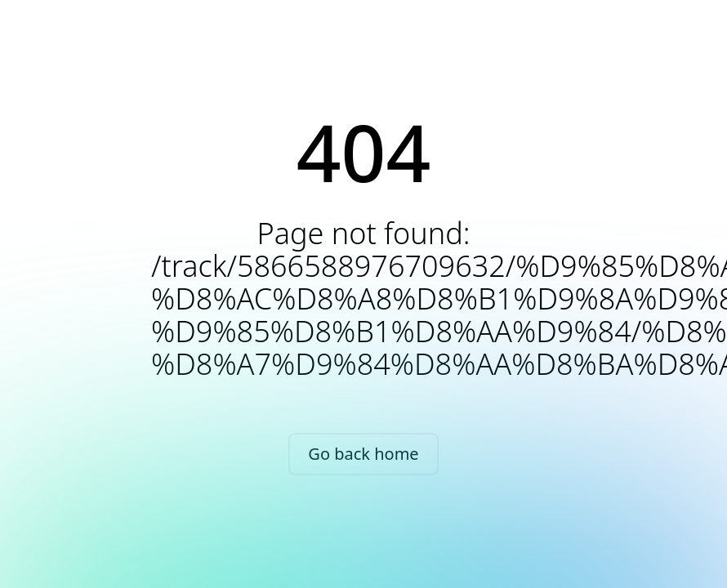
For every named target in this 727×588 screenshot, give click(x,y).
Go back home (363, 454)
